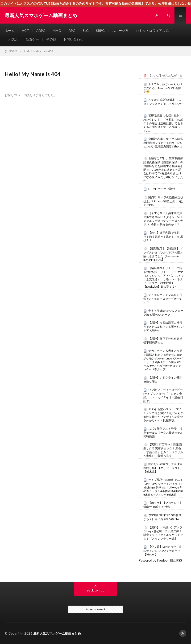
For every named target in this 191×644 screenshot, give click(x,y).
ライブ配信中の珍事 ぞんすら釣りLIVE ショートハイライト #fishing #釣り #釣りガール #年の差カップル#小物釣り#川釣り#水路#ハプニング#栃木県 (163, 487)
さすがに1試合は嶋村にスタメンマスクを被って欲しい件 (163, 102)
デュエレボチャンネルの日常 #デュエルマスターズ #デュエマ (163, 299)
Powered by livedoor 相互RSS (160, 560)
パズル (13, 39)
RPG (72, 31)
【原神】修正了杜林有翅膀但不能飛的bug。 (163, 341)
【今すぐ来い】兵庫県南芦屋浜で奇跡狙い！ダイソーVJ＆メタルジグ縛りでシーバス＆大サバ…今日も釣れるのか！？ (163, 219)
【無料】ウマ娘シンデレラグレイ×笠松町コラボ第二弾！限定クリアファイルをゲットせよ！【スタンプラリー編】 (163, 533)
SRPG (100, 31)
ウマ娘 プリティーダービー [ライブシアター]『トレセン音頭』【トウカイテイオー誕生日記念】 (163, 395)
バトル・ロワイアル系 (152, 31)
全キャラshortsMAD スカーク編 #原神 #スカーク (163, 313)
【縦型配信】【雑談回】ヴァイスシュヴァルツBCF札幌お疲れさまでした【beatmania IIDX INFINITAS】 (163, 254)
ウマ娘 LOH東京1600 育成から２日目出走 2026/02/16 (162, 517)
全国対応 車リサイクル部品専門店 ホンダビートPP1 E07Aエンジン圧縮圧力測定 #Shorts (163, 143)
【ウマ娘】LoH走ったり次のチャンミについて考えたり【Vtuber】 (163, 550)
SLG (86, 31)
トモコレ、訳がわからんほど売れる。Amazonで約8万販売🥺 (163, 88)
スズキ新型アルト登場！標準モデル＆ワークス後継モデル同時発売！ (163, 432)
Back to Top (96, 590)
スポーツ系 (120, 31)
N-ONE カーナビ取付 (162, 189)
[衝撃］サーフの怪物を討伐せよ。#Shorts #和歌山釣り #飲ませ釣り (163, 201)
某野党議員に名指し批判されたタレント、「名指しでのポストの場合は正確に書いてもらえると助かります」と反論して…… (163, 123)
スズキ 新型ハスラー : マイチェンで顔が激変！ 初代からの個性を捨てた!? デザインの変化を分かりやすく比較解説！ (163, 415)
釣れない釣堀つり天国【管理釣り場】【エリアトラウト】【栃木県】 (163, 468)
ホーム (10, 31)
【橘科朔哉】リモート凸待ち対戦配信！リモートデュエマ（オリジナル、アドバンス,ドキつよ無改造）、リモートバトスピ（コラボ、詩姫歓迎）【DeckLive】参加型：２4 (164, 277)
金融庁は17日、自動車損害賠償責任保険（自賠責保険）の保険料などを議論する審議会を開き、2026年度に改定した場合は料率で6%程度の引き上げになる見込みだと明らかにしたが (163, 169)
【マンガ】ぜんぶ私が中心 (165, 75)
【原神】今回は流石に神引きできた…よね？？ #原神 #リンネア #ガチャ (164, 326)
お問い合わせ (73, 39)
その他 (51, 39)
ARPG (41, 31)
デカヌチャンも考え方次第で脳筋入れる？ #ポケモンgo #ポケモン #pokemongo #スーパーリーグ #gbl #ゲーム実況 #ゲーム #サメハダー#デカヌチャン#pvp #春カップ (163, 360)
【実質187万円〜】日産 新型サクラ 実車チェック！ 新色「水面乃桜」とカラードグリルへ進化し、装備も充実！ (163, 450)
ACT (25, 31)
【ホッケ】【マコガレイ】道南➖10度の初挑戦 (163, 505)
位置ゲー (32, 39)
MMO (57, 31)
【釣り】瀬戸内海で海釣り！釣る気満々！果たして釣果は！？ (163, 236)
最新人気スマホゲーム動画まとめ (57, 633)
